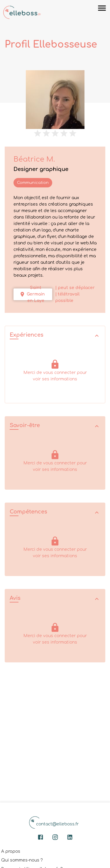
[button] (55, 336)
